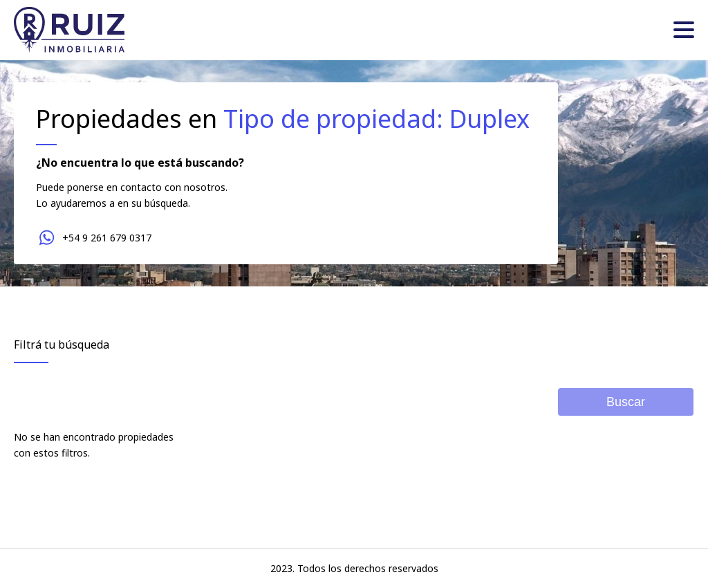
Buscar (626, 402)
